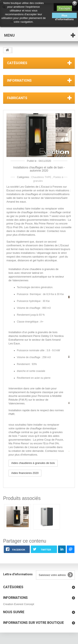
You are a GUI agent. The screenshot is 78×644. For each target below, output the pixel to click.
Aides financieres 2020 (25, 473)
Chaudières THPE (41, 177)
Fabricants (17, 98)
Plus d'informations (64, 16)
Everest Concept (24, 604)
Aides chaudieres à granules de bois (33, 463)
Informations (19, 80)
